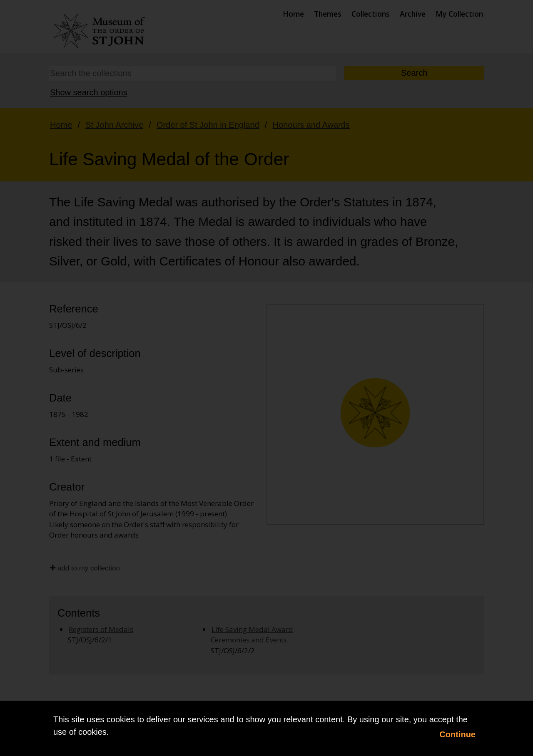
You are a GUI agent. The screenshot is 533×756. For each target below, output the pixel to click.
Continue (457, 734)
